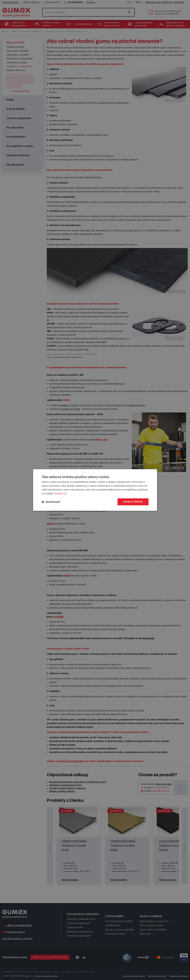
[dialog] (95, 490)
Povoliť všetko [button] (133, 502)
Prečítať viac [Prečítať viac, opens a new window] (60, 493)
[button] (51, 502)
